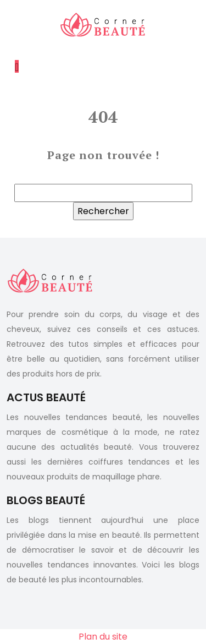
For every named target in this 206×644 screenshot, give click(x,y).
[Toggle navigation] (17, 66)
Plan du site (103, 637)
